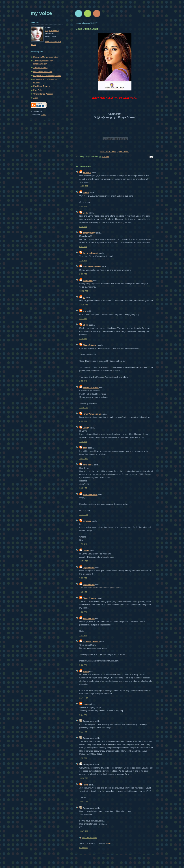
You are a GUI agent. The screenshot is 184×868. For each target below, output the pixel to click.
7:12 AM (83, 612)
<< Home (84, 847)
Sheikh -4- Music (91, 387)
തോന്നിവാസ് (89, 233)
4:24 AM (83, 339)
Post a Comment (90, 838)
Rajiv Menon (89, 568)
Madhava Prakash (91, 642)
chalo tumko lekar (108, 151)
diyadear (87, 521)
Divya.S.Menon (90, 345)
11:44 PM (84, 698)
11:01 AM (84, 514)
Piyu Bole (38, 90)
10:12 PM (84, 458)
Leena (86, 704)
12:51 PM (84, 561)
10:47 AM (84, 831)
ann (85, 311)
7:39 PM (83, 260)
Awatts (86, 193)
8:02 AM (83, 319)
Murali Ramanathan (92, 267)
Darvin (86, 428)
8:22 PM (83, 732)
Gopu (85, 213)
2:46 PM (83, 441)
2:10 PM (83, 635)
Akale (36, 98)
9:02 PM (83, 758)
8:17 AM (83, 715)
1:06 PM (83, 488)
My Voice (41, 13)
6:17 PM (83, 247)
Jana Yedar (88, 465)
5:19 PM (83, 206)
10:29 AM (84, 186)
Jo (84, 298)
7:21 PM (83, 592)
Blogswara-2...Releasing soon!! (47, 76)
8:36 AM (105, 157)
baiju (85, 448)
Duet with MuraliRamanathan (46, 57)
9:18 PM (83, 274)
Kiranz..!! (87, 172)
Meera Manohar (90, 494)
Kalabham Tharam (42, 86)
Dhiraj (86, 325)
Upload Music (123, 151)
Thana (86, 671)
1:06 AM (83, 544)
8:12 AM (83, 381)
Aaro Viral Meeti (40, 68)
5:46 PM (83, 227)
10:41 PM (84, 802)
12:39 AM (84, 305)
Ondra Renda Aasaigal (43, 94)
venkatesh (88, 281)
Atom (109, 843)
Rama (86, 785)
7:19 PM (83, 578)
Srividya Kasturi (90, 253)
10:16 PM (84, 778)
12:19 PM (84, 408)
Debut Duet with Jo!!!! (43, 72)
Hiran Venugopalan (92, 414)
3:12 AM (83, 665)
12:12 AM (84, 291)
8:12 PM (83, 421)
